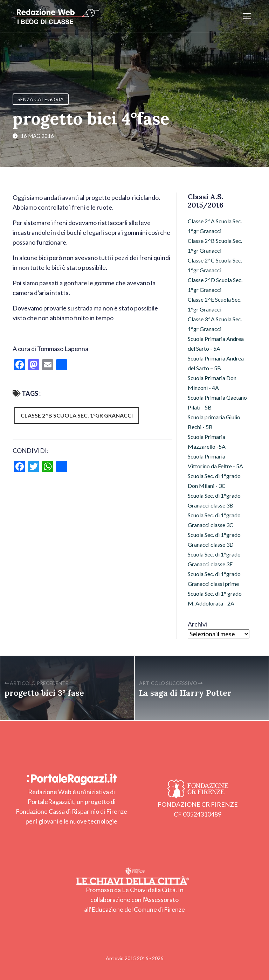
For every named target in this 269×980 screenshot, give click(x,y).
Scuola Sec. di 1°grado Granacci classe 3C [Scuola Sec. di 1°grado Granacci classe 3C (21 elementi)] (214, 520)
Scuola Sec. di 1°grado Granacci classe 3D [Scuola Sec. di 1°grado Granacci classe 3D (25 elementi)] (214, 540)
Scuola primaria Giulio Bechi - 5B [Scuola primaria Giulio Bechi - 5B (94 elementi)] (214, 422)
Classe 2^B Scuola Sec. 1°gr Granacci (77, 415)
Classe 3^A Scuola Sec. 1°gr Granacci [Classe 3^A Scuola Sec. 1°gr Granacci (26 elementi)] (215, 324)
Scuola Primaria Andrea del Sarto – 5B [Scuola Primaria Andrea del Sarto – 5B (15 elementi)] (216, 363)
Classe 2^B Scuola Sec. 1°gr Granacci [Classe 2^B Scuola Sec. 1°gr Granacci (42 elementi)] (215, 246)
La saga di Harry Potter (185, 693)
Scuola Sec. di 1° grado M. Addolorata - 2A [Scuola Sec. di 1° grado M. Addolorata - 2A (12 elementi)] (215, 598)
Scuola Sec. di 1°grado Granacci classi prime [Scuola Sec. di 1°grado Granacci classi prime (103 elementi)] (214, 579)
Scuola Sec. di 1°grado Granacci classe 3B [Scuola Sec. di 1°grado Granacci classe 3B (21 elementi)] (214, 500)
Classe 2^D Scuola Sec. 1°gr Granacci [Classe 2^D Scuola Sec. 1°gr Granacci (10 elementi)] (215, 285)
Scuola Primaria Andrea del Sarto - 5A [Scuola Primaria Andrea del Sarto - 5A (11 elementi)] (216, 344)
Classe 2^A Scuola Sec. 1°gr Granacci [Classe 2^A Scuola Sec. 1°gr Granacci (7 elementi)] (215, 226)
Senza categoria (41, 99)
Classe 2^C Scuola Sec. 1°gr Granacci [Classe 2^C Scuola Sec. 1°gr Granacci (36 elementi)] (215, 265)
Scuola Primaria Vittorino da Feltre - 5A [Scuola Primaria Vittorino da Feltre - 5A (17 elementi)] (215, 461)
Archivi (197, 624)
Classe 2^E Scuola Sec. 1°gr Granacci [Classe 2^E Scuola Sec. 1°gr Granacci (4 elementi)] (215, 304)
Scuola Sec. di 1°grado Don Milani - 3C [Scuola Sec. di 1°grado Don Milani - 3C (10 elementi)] (214, 481)
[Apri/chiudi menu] (247, 16)
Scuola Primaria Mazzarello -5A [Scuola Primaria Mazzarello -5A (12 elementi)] (207, 442)
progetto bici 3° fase (44, 693)
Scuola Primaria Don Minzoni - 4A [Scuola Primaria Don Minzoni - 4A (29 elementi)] (212, 383)
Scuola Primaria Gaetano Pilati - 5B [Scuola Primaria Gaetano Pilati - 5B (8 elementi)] (217, 402)
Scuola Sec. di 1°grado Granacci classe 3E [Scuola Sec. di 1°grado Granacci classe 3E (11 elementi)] (214, 559)
